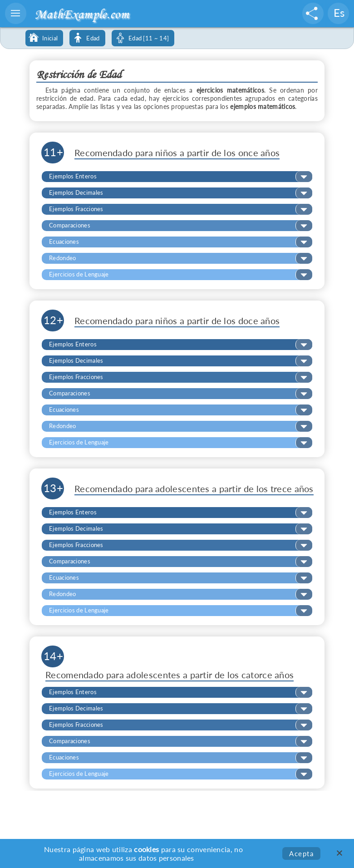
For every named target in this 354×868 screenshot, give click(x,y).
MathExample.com (82, 14)
